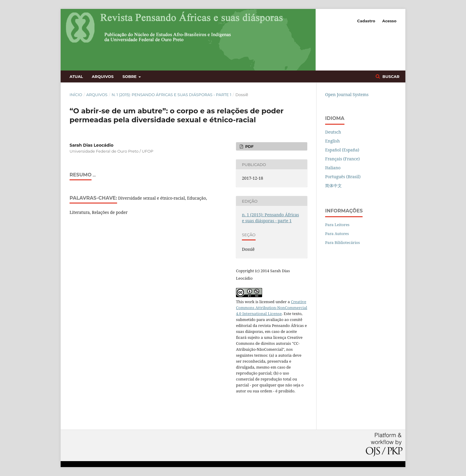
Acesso (389, 21)
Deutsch (333, 132)
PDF (249, 146)
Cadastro (366, 21)
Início (76, 95)
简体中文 (333, 185)
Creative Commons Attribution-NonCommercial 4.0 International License (272, 308)
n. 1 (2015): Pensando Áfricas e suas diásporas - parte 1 (171, 95)
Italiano (333, 168)
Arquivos (103, 76)
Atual (76, 76)
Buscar (390, 76)
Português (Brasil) (343, 177)
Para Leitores (337, 225)
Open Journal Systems (347, 94)
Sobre (130, 76)
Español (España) (342, 150)
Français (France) (342, 159)
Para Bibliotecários (343, 242)
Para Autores (337, 234)
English (332, 141)
